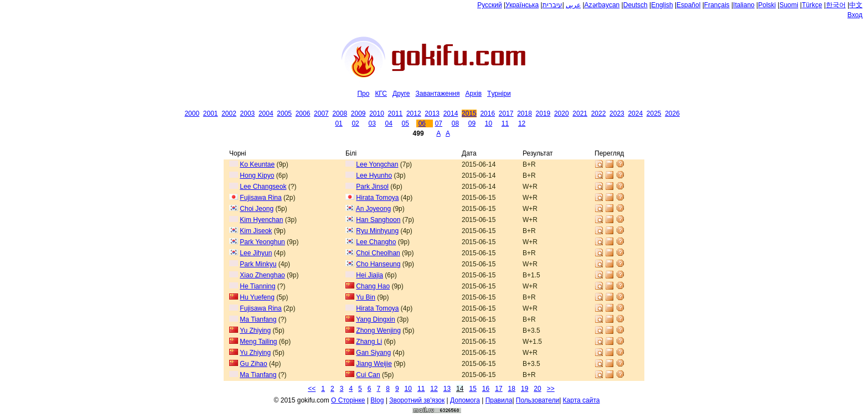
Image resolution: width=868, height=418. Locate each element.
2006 (303, 113)
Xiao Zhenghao (262, 275)
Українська (522, 5)
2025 (654, 113)
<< (312, 389)
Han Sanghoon (378, 220)
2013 (432, 113)
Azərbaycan (602, 5)
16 (486, 389)
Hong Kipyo (257, 176)
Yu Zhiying (255, 331)
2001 (211, 113)
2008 (340, 113)
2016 (487, 113)
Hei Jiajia (370, 275)
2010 (377, 113)
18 (512, 389)
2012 (414, 113)
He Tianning (257, 286)
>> (551, 389)
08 (455, 123)
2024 (635, 113)
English (662, 5)
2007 (321, 113)
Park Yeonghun (262, 242)
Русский (490, 5)
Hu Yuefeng (257, 297)
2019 (543, 113)
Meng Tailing (258, 342)
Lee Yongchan (377, 164)
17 (498, 389)
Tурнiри (499, 94)
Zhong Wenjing (378, 331)
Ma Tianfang (258, 319)
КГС (381, 94)
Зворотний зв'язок (417, 400)
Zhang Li (369, 342)
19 (525, 389)
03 (372, 123)
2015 (469, 113)
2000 (192, 113)
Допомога (465, 400)
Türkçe (812, 5)
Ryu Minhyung (377, 231)
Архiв (473, 94)
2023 (617, 113)
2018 (525, 113)
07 (439, 123)
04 (389, 123)
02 (355, 123)
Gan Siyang (373, 353)
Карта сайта (582, 400)
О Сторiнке (348, 400)
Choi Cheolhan (378, 253)
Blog (377, 400)
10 (489, 123)
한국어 (836, 5)
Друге (401, 94)
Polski (767, 5)
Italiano (744, 5)
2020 (562, 113)
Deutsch (635, 5)
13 (447, 389)
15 (472, 389)
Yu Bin (366, 297)
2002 (229, 113)
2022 (599, 113)
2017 (506, 113)
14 (460, 389)
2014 (451, 113)
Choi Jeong (257, 209)
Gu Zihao (253, 364)
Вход (855, 15)
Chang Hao (373, 286)
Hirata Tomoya (377, 198)
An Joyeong (373, 209)
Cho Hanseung (378, 264)
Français (717, 5)
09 (472, 123)
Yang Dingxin (376, 319)
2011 (396, 113)
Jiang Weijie (374, 364)
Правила (499, 400)
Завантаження (437, 94)
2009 (358, 113)
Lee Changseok (263, 187)
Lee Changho (376, 242)
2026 (672, 113)
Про (363, 94)
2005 (284, 113)
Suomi (789, 5)
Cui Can (368, 375)
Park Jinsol (372, 187)
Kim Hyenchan (261, 220)
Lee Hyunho (374, 176)
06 (422, 123)
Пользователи (538, 400)
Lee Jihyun (256, 253)
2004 (266, 113)
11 (505, 123)
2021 (580, 113)
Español (688, 5)
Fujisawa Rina (260, 198)
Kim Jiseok (256, 231)
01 (339, 123)
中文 (856, 5)
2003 (248, 113)
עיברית (552, 5)
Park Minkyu (258, 264)
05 (405, 123)
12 (522, 123)
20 (537, 389)
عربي (573, 5)
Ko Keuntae (257, 164)
